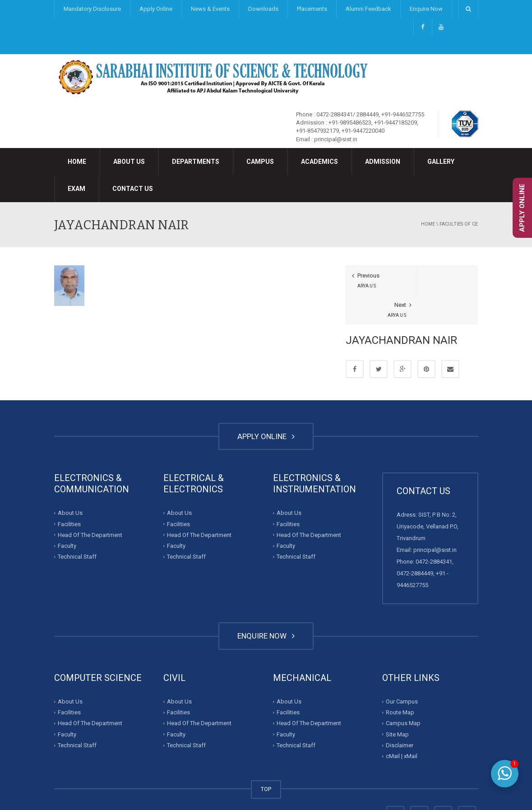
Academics (319, 162)
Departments (196, 162)
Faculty (67, 516)
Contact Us (133, 189)
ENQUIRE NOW (266, 606)
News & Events (210, 9)
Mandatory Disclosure (92, 9)
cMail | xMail (402, 727)
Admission (383, 162)
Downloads (263, 9)
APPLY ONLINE (266, 407)
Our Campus (402, 672)
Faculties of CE (459, 224)
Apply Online (156, 9)
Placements (312, 9)
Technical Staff (77, 527)
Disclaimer (400, 715)
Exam (76, 189)
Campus (260, 162)
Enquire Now (426, 9)
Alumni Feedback (368, 9)
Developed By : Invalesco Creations (323, 785)
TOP (266, 760)
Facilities (69, 494)
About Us (129, 162)
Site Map (397, 705)
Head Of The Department (90, 505)
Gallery (441, 162)
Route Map (400, 683)
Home (77, 162)
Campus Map (403, 694)
